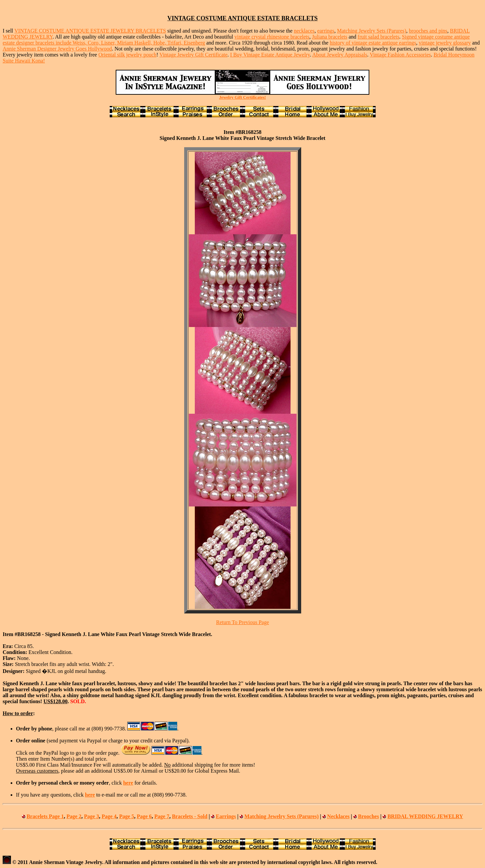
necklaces (304, 31)
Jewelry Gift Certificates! (242, 97)
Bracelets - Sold (190, 816)
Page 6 (144, 816)
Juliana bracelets (330, 37)
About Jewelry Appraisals (340, 55)
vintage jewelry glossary (445, 43)
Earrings (226, 816)
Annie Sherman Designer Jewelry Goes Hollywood (57, 49)
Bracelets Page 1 (45, 816)
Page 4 (109, 816)
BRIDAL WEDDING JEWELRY (425, 816)
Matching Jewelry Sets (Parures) (372, 31)
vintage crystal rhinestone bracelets (272, 37)
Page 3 (92, 816)
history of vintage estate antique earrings (373, 43)
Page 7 (162, 816)
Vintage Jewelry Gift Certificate (194, 55)
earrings (326, 31)
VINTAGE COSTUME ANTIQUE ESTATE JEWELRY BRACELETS (90, 31)
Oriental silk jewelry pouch (127, 55)
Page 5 (127, 816)
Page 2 (74, 816)
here (128, 783)
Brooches (368, 816)
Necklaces (338, 816)
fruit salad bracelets (378, 37)
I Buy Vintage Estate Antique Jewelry (270, 55)
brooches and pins (428, 31)
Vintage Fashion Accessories (400, 55)
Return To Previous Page (242, 622)
